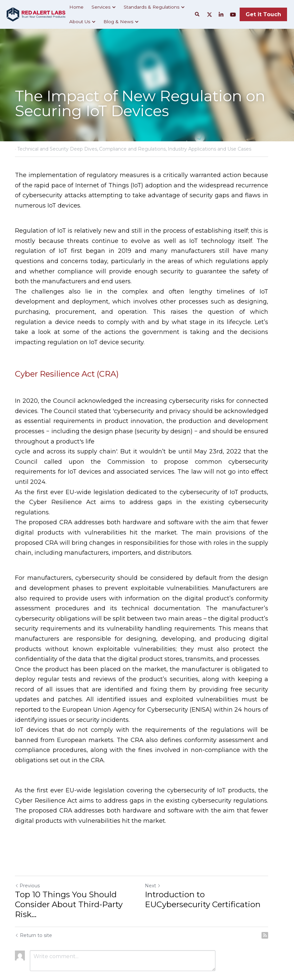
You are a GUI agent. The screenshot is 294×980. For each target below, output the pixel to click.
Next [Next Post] (158, 855)
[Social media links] (209, 15)
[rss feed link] (276, 905)
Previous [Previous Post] (28, 855)
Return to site (34, 905)
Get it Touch (263, 14)
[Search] (197, 15)
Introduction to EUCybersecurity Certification (214, 869)
